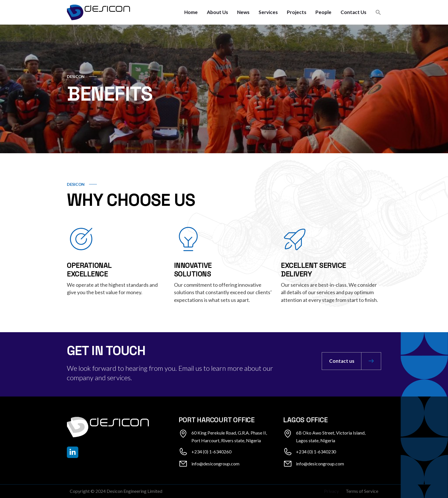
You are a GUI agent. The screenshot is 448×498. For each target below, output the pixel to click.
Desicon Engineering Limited (134, 491)
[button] (378, 12)
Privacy (331, 491)
